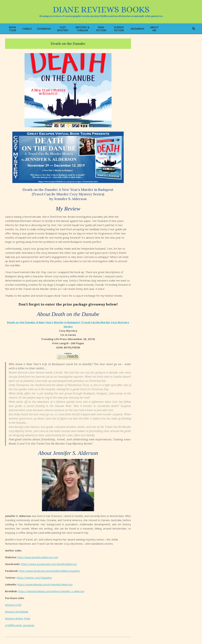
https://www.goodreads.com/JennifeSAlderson (49, 564)
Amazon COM (13, 605)
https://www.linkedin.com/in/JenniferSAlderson (45, 584)
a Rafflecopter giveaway (20, 625)
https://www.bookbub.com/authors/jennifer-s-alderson (51, 591)
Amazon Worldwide (17, 612)
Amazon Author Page (18, 618)
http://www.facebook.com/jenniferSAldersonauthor (50, 571)
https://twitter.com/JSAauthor (34, 578)
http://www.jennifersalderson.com (38, 557)
